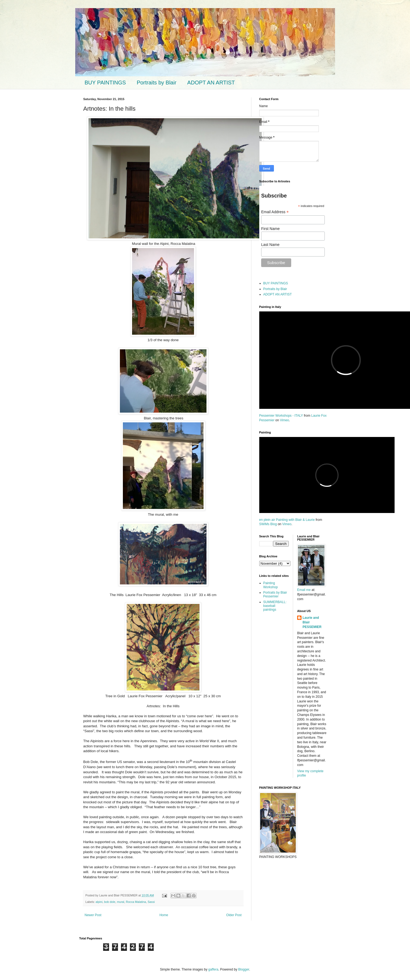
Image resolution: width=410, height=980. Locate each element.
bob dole (110, 902)
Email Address (275, 212)
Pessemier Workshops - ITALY (281, 416)
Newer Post (93, 915)
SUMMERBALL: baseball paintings (275, 606)
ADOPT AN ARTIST (211, 83)
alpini (99, 902)
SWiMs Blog (268, 524)
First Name (270, 229)
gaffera (213, 969)
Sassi (151, 902)
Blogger (244, 969)
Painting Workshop (271, 585)
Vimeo (284, 420)
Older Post (234, 915)
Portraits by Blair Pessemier (275, 594)
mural (121, 902)
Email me (304, 590)
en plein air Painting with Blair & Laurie (287, 520)
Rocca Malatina (136, 902)
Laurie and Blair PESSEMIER (312, 622)
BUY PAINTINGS (105, 83)
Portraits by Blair (157, 83)
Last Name (270, 245)
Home (164, 915)
